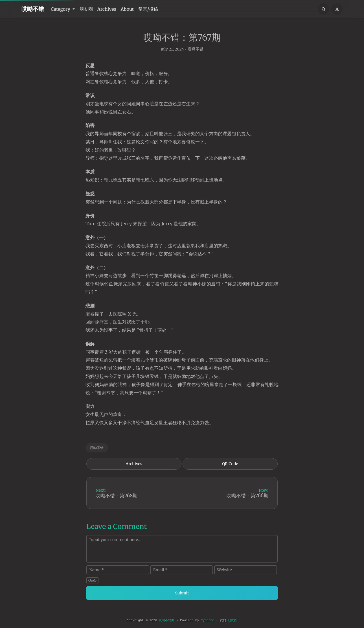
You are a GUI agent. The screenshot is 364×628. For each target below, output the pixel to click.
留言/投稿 (148, 9)
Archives (107, 9)
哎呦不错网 (167, 620)
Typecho (208, 620)
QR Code (230, 467)
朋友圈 (86, 9)
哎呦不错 (33, 9)
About (127, 9)
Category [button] (61, 9)
